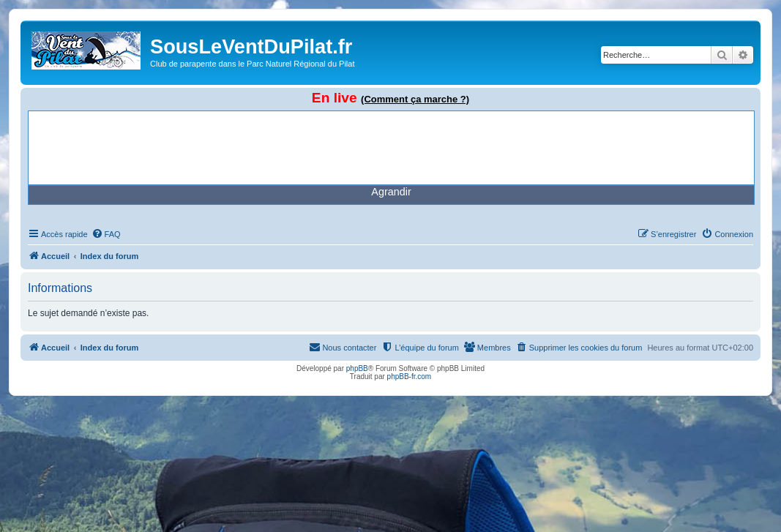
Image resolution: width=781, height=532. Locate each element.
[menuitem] (106, 234)
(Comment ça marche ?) (415, 99)
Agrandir (391, 192)
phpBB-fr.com (410, 376)
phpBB (357, 368)
